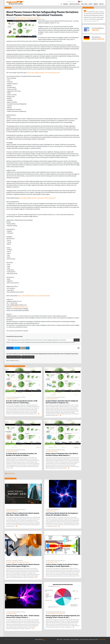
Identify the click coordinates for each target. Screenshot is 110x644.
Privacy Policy (67, 640)
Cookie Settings (102, 640)
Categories (66, 4)
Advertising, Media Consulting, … (19, 397)
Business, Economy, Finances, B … (19, 510)
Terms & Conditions (75, 640)
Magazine (96, 4)
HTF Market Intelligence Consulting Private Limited (17, 562)
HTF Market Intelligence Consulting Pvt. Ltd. (55, 613)
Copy (77, 340)
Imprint (73, 2)
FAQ (58, 640)
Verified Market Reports (51, 511)
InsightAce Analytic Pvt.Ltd (21, 19)
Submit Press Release (75, 4)
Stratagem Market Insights (52, 562)
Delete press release (14, 357)
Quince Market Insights (11, 613)
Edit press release (28, 357)
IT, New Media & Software (17, 561)
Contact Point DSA (84, 640)
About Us (101, 4)
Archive (90, 4)
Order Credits (84, 4)
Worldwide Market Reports (12, 511)
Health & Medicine (55, 510)
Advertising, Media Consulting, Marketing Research (29, 18)
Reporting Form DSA (93, 640)
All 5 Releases (10, 473)
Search (100, 2)
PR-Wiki (69, 2)
